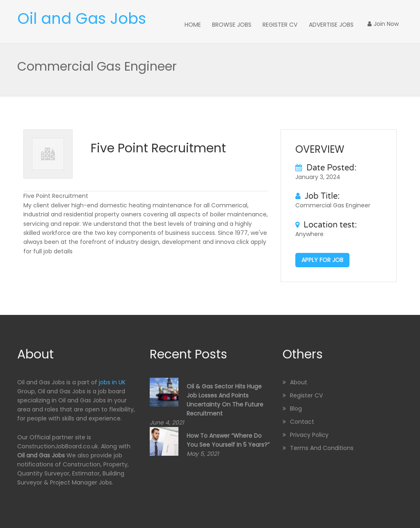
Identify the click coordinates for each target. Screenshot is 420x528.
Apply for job (322, 259)
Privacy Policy (309, 434)
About (299, 381)
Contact (302, 420)
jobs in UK (112, 381)
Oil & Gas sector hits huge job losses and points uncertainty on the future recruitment (225, 399)
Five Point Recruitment (158, 147)
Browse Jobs (258, 24)
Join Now (387, 24)
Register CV (299, 24)
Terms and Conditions (322, 447)
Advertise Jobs (343, 24)
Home (226, 24)
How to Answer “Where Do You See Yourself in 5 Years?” (228, 439)
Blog (296, 407)
